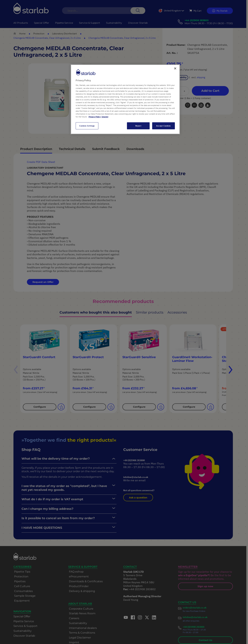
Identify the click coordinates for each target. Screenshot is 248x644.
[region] (125, 99)
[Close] (175, 68)
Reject (138, 126)
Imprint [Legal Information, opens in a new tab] (105, 117)
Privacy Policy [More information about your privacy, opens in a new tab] (95, 117)
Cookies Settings (87, 126)
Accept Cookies (163, 126)
